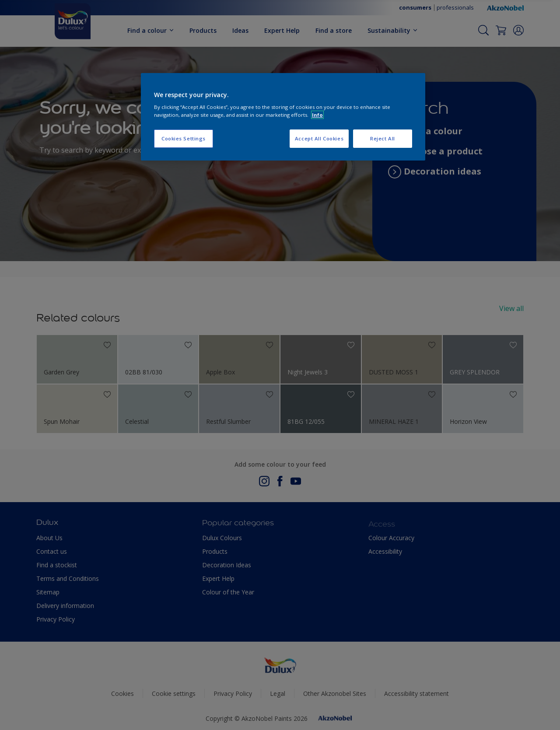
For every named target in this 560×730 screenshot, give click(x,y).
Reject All (383, 138)
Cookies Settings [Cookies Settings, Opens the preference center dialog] (184, 138)
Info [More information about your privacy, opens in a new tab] (317, 115)
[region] (283, 117)
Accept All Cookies (319, 138)
